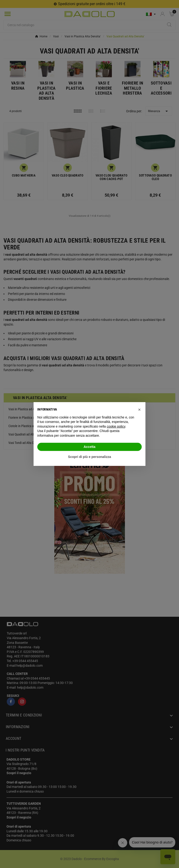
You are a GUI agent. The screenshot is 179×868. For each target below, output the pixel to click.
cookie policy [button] (116, 426)
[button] (139, 410)
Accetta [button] (90, 447)
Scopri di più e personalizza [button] (89, 457)
